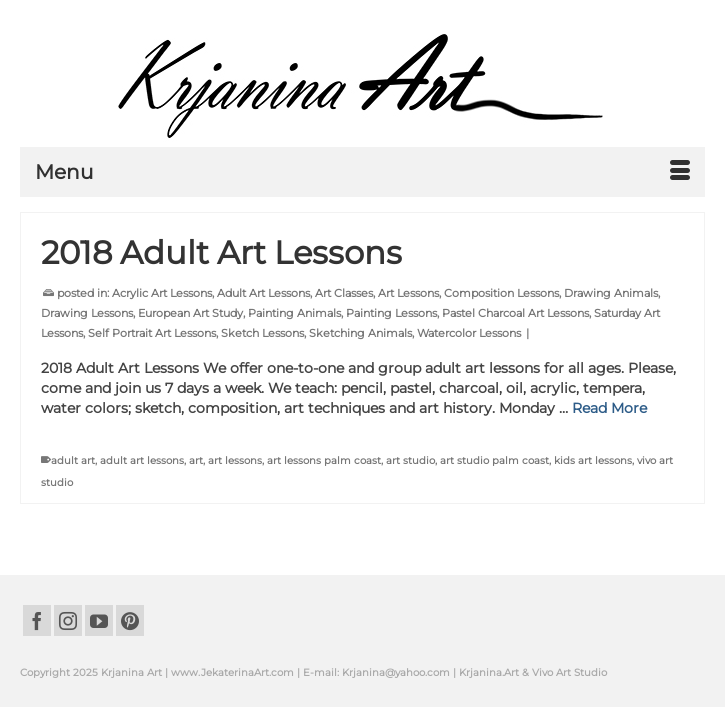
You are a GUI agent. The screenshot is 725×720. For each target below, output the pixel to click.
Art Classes (344, 293)
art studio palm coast (494, 460)
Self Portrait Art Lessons (152, 333)
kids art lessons (593, 460)
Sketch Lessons (262, 333)
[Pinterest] (130, 620)
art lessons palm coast (324, 460)
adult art (73, 460)
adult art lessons (142, 460)
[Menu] (362, 172)
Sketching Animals (360, 333)
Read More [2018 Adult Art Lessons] (609, 408)
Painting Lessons (391, 313)
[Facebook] (37, 620)
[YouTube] (99, 620)
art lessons (235, 460)
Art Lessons (408, 293)
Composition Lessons (501, 293)
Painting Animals (294, 313)
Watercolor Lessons (469, 333)
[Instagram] (68, 620)
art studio (410, 460)
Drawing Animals (611, 293)
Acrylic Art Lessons (162, 293)
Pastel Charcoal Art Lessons (515, 313)
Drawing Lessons (87, 313)
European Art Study (190, 313)
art (196, 460)
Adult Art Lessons (263, 293)
